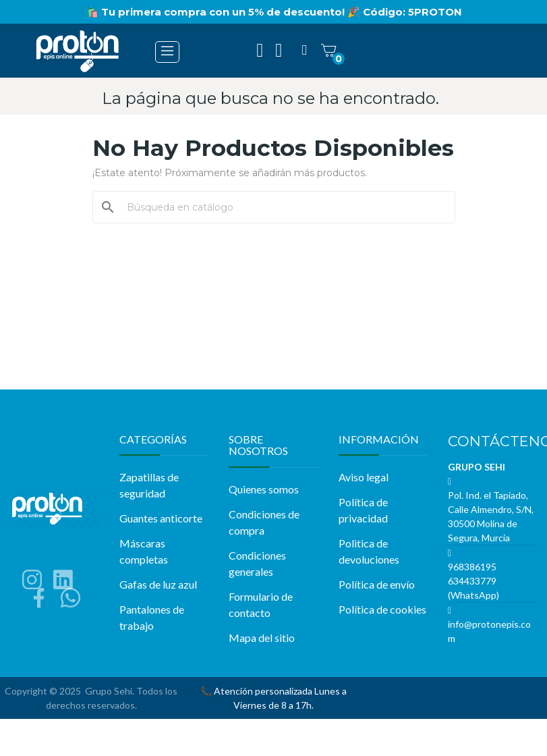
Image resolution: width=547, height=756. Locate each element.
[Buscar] (282, 207)
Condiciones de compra (264, 522)
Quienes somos (264, 489)
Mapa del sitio (262, 638)
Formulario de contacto (261, 604)
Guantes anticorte (161, 518)
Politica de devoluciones (369, 551)
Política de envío (377, 584)
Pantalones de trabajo (152, 617)
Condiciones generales (257, 563)
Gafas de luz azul (158, 584)
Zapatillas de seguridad (149, 485)
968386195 (472, 567)
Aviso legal (364, 477)
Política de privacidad (363, 510)
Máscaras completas (144, 551)
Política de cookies (382, 609)
